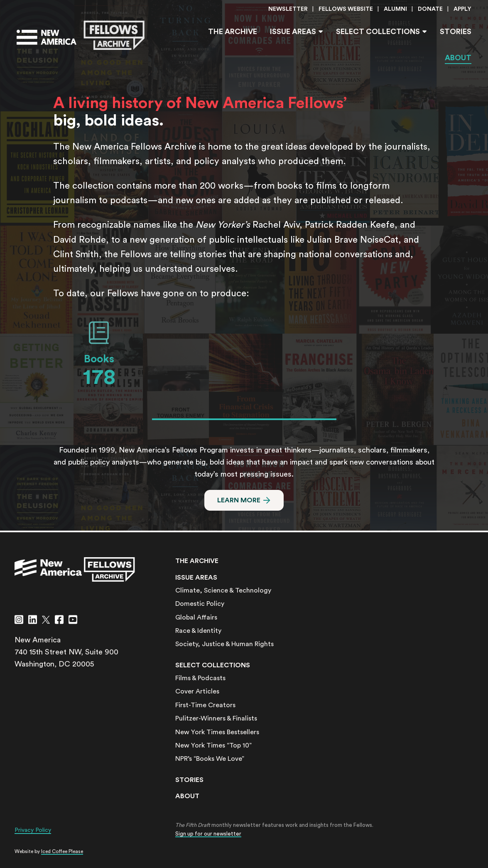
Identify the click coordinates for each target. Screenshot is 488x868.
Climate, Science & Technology (223, 590)
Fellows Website (346, 9)
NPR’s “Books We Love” (210, 759)
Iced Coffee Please (62, 851)
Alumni (395, 9)
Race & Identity (198, 631)
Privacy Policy (33, 830)
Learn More (239, 500)
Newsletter (288, 9)
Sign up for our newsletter (208, 834)
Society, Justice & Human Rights (224, 644)
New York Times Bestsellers (217, 732)
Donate (430, 9)
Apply (462, 9)
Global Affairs (196, 617)
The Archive (233, 32)
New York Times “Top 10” (213, 745)
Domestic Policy (200, 604)
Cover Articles (197, 691)
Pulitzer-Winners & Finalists (216, 718)
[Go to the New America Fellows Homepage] (81, 35)
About (458, 58)
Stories (456, 32)
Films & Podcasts (200, 678)
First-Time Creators (205, 705)
